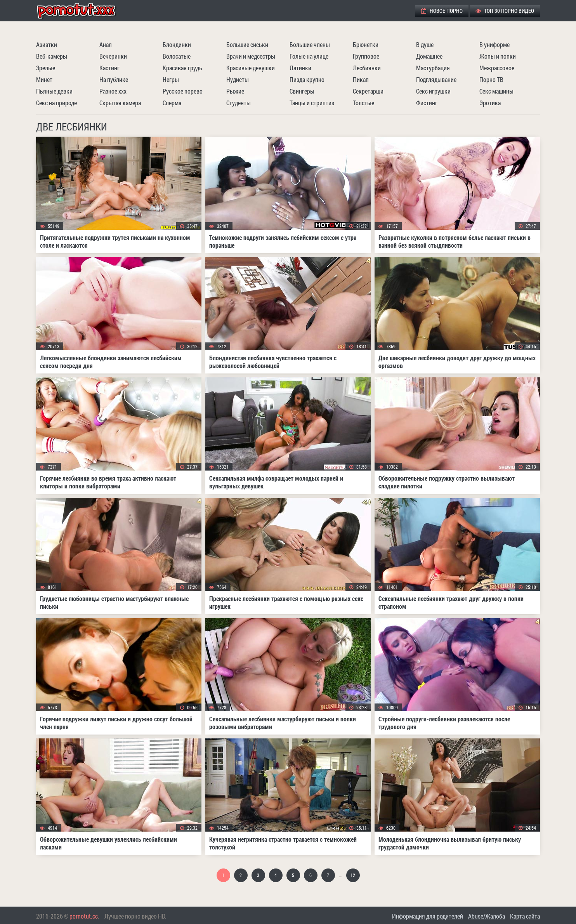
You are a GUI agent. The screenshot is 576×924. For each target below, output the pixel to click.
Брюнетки (366, 44)
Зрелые (46, 68)
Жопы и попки (498, 56)
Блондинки (177, 44)
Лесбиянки (367, 68)
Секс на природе (56, 103)
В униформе (494, 44)
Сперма (172, 103)
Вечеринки (113, 56)
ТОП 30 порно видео (505, 11)
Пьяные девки (54, 91)
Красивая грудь (182, 68)
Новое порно (442, 11)
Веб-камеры (52, 56)
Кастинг (109, 68)
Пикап (361, 79)
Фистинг (427, 103)
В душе (425, 44)
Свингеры (302, 91)
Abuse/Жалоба (487, 916)
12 (353, 875)
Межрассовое (497, 68)
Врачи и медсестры (251, 56)
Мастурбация (433, 68)
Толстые (363, 103)
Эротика (490, 103)
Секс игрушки (433, 91)
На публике (114, 79)
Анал (106, 44)
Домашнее (429, 56)
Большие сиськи (247, 44)
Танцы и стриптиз (312, 103)
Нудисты (238, 79)
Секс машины (496, 91)
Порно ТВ (491, 79)
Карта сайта (525, 916)
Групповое (366, 56)
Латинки (300, 68)
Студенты (239, 103)
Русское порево (183, 91)
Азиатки (47, 44)
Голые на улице (309, 56)
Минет (44, 79)
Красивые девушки (251, 68)
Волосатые (177, 56)
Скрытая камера (120, 103)
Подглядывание (436, 79)
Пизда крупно (307, 79)
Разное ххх (113, 91)
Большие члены (310, 44)
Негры (171, 79)
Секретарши (368, 91)
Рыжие (235, 91)
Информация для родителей (428, 916)
